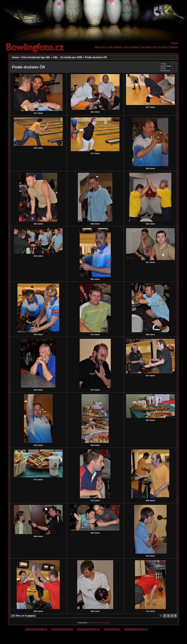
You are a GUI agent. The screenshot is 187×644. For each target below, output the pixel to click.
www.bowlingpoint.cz (89, 629)
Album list (100, 47)
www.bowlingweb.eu (62, 629)
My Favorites (160, 47)
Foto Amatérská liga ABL (36, 57)
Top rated (146, 47)
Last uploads (115, 47)
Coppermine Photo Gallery (99, 623)
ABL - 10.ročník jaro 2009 (68, 57)
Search (174, 47)
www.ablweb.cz (112, 629)
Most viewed (131, 47)
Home (175, 43)
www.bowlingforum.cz (136, 629)
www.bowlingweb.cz (36, 629)
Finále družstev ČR (96, 57)
